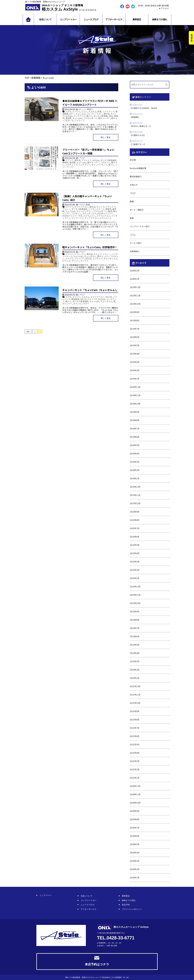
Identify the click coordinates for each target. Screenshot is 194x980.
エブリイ (76, 111)
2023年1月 (135, 578)
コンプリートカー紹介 (140, 226)
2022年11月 (135, 595)
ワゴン (84, 111)
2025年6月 (135, 337)
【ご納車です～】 (138, 144)
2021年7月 (135, 728)
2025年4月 (135, 354)
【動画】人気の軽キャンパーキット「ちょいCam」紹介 (87, 198)
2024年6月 (135, 437)
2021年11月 (135, 695)
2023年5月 (135, 545)
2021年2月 (135, 769)
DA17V (83, 299)
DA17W (109, 297)
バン (83, 254)
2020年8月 (135, 819)
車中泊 (107, 114)
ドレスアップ (79, 116)
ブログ (82, 158)
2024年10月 (135, 404)
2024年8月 (135, 420)
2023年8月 (135, 520)
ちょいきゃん (90, 256)
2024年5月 (135, 445)
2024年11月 (135, 395)
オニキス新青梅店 (108, 160)
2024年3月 (135, 462)
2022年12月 (135, 586)
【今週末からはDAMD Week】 (144, 108)
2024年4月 (135, 453)
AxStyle (69, 116)
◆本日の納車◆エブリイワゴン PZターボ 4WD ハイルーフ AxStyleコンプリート (90, 103)
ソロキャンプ (71, 165)
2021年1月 (135, 778)
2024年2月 (135, 470)
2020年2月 (135, 869)
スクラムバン (89, 216)
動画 (88, 205)
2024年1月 (135, 478)
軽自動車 (75, 299)
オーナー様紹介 (86, 109)
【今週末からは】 (138, 135)
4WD (111, 116)
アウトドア (86, 160)
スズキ (68, 111)
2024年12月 (135, 387)
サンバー (75, 261)
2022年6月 (135, 636)
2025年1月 (135, 379)
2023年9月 (135, 512)
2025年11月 (135, 295)
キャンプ (100, 207)
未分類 (133, 160)
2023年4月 (135, 553)
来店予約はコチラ (97, 961)
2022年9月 (135, 611)
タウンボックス (89, 213)
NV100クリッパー (105, 213)
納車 (132, 218)
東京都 (68, 118)
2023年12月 (135, 487)
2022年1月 (135, 678)
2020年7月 (135, 828)
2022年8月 (135, 620)
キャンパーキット (99, 165)
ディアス (84, 261)
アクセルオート (90, 118)
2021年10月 (135, 703)
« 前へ (28, 332)
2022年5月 (135, 645)
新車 (99, 111)
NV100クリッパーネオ (72, 216)
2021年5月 (135, 744)
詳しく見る (106, 137)
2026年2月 (135, 271)
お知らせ (134, 185)
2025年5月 (135, 345)
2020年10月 (135, 803)
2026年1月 (135, 279)
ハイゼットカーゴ (96, 209)
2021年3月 (135, 761)
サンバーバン (78, 218)
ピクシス (66, 261)
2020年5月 (135, 844)
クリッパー (79, 258)
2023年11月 (135, 495)
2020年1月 (135, 877)
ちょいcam (77, 118)
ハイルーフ (80, 120)
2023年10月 (135, 503)
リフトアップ (109, 111)
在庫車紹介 (135, 251)
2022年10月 (135, 603)
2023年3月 (135, 562)
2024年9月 (135, 412)
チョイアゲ (92, 299)
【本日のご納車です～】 (141, 126)
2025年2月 (135, 370)
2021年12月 (135, 686)
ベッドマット (84, 165)
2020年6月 (135, 836)
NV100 (88, 258)
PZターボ (70, 120)
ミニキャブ (97, 258)
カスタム (92, 111)
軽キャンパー (104, 118)
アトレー (66, 209)
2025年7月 (135, 329)
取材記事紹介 (136, 176)
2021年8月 (135, 720)
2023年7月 (135, 528)
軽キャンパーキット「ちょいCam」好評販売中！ (90, 247)
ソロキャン (105, 162)
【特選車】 (135, 117)
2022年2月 (135, 670)
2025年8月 (135, 320)
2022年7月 (135, 628)
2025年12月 (135, 287)
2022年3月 (135, 661)
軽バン (90, 116)
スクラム (69, 258)
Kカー (72, 114)
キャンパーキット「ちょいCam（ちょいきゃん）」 (90, 290)
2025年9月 (135, 312)
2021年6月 (135, 736)
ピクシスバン (105, 218)
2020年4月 (135, 853)
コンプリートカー (68, 19)
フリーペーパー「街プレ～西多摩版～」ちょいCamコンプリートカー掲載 (88, 151)
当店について (45, 19)
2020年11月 (135, 794)
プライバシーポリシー (132, 909)
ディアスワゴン (91, 218)
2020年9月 (135, 811)
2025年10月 (135, 304)
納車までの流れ (160, 19)
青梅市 (65, 162)
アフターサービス (114, 19)
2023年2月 (135, 570)
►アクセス (164, 8)
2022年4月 (135, 653)
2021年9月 (135, 711)
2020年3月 (135, 861)
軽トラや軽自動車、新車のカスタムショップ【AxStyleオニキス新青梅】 (94, 977)
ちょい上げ (81, 114)
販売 (110, 211)
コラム (133, 235)
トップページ (45, 895)
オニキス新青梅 (101, 116)
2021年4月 (135, 753)
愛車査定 (137, 19)
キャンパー (67, 304)
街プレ (111, 165)
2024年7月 (135, 429)
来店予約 (126, 905)
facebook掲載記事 (138, 168)
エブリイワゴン (81, 207)
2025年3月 (135, 362)
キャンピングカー (84, 211)
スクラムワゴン (103, 216)
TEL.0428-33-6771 (116, 938)
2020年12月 (135, 786)
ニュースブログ (91, 19)
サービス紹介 (136, 243)
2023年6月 (135, 537)
